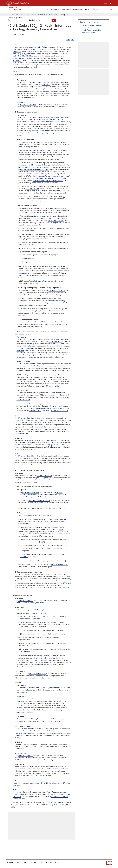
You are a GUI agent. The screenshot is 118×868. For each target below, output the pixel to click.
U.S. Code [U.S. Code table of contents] (15, 15)
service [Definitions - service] (34, 242)
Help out (88, 9)
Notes (22, 35)
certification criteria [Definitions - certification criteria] (48, 122)
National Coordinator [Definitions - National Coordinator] (61, 82)
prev (68, 39)
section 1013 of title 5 (42, 783)
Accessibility (11, 862)
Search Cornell (108, 3)
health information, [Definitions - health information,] (25, 155)
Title (10, 20)
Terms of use (50, 862)
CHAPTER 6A (32, 15)
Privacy (57, 862)
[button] (111, 9)
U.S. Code (13, 35)
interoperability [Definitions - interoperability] (37, 408)
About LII (48, 9)
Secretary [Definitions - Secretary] (46, 84)
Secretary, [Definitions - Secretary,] (18, 478)
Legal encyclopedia (78, 9)
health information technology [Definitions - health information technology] (39, 150)
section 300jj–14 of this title (22, 56)
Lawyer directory (66, 9)
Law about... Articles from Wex (92, 26)
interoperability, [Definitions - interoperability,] (42, 303)
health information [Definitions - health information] (32, 189)
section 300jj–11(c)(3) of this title (24, 54)
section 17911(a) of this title (49, 386)
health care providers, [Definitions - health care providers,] (56, 220)
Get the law (56, 9)
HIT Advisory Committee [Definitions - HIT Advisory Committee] (28, 82)
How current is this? (89, 32)
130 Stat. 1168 (25, 805)
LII (9, 15)
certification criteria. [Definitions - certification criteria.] (36, 126)
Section (32, 20)
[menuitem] (48, 9)
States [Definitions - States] (26, 651)
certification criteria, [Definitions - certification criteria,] (19, 58)
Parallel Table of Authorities (91, 30)
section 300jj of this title (59, 410)
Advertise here (35, 862)
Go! (54, 20)
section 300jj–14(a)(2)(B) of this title (33, 355)
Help (43, 862)
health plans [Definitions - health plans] (29, 658)
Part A (57, 15)
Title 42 (23, 15)
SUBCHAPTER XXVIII (45, 15)
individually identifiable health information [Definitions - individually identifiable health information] (38, 131)
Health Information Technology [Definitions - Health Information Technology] (39, 47)
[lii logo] (14, 9)
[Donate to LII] (94, 9)
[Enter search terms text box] (103, 9)
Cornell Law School (21, 3)
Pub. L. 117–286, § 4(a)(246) (46, 805)
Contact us (26, 862)
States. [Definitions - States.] (37, 283)
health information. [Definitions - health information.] (34, 63)
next (73, 39)
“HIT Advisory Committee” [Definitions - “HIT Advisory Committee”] (38, 49)
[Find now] (111, 9)
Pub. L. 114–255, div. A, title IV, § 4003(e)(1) (57, 803)
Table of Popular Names (90, 28)
